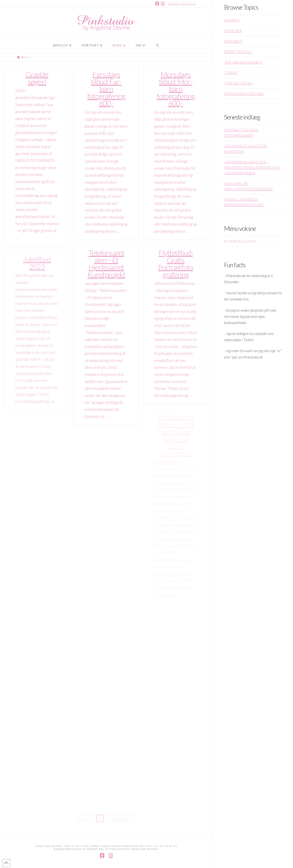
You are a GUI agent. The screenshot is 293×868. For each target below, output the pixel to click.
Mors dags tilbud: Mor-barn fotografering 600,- (176, 89)
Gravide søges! (37, 78)
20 (122, 818)
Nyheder (233, 31)
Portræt (233, 41)
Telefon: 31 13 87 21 (182, 4)
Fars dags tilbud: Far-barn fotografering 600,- (106, 89)
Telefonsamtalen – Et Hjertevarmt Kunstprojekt (106, 264)
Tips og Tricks (238, 83)
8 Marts (232, 20)
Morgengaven (240, 241)
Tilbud (231, 72)
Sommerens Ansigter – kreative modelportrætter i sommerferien (252, 167)
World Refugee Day (244, 93)
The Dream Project (244, 62)
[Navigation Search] (157, 45)
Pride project (238, 52)
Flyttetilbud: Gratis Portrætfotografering (176, 264)
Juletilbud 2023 (37, 263)
